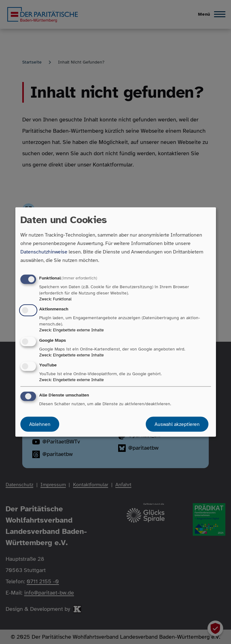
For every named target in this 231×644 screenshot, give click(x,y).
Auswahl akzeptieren (177, 424)
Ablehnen (40, 424)
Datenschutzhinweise (44, 252)
